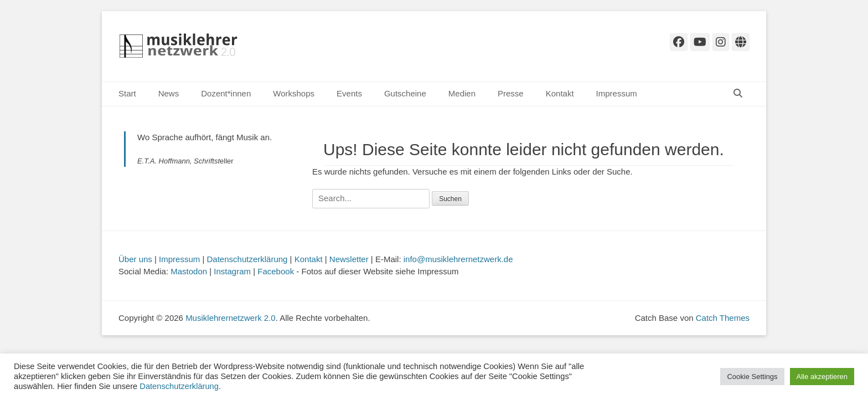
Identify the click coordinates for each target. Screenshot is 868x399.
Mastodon (189, 271)
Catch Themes (723, 318)
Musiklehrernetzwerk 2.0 (231, 318)
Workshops (294, 93)
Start (127, 93)
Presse (511, 93)
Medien (462, 93)
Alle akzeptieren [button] (822, 377)
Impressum (617, 93)
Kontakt (560, 93)
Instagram (232, 271)
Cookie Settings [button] (752, 377)
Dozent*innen (226, 93)
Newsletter (349, 259)
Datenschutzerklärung (247, 259)
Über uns (135, 259)
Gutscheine (405, 93)
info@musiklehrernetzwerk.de (458, 259)
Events (349, 93)
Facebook (276, 271)
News (169, 93)
